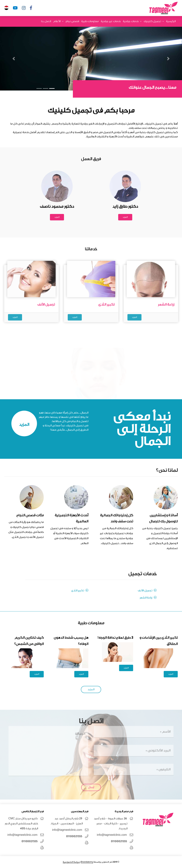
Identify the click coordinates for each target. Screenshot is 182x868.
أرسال (91, 785)
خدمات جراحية (131, 21)
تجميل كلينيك (152, 21)
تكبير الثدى (80, 590)
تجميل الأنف (147, 590)
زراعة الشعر (148, 598)
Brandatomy (87, 862)
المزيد (125, 217)
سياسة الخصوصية (71, 862)
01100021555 (119, 841)
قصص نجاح (72, 21)
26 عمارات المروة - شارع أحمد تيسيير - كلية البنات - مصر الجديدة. (111, 824)
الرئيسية (171, 21)
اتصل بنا (46, 21)
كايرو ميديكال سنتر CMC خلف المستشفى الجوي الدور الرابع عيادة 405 (21, 824)
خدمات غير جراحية (111, 21)
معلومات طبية (90, 21)
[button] (168, 59)
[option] (31, 289)
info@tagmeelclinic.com (112, 835)
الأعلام (57, 21)
